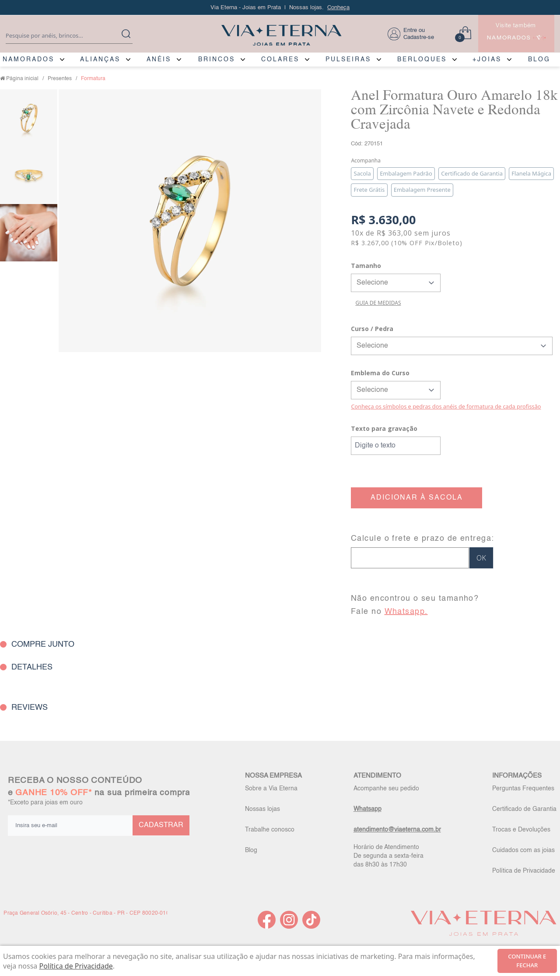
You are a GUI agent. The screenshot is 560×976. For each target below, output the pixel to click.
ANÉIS (159, 60)
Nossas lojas (262, 809)
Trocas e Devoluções (521, 830)
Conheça (338, 8)
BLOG (539, 60)
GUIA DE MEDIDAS (378, 303)
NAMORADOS (28, 60)
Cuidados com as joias (523, 850)
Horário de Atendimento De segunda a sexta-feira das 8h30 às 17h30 (388, 856)
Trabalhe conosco (270, 830)
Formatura (93, 79)
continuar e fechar (527, 961)
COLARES (280, 60)
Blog (251, 850)
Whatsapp (367, 809)
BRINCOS (217, 60)
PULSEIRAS (348, 60)
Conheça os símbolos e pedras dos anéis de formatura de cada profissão (446, 406)
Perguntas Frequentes (523, 789)
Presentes (60, 79)
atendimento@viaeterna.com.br (397, 830)
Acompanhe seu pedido (386, 789)
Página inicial (22, 79)
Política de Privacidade (524, 871)
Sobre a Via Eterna (271, 789)
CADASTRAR (161, 825)
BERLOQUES (422, 60)
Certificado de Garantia (524, 809)
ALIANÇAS (100, 60)
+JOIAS (487, 60)
